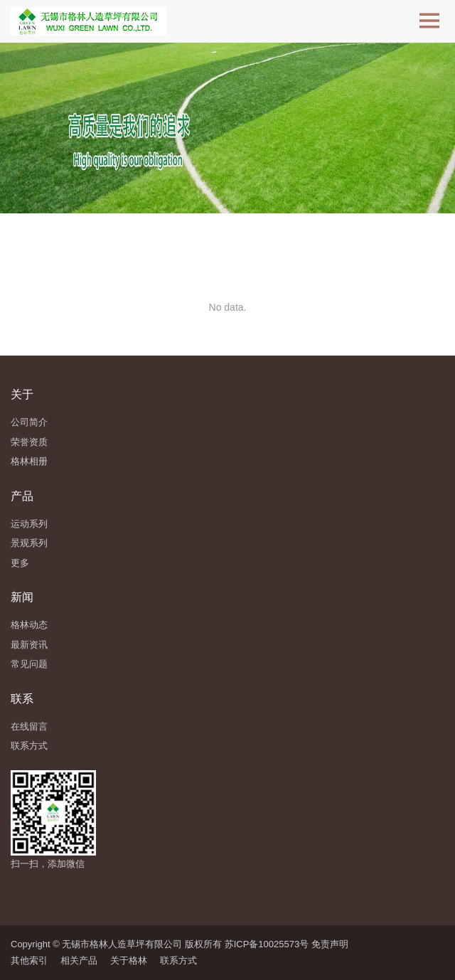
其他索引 (29, 960)
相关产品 (79, 960)
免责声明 (330, 944)
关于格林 (129, 960)
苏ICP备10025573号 (267, 944)
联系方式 (178, 960)
